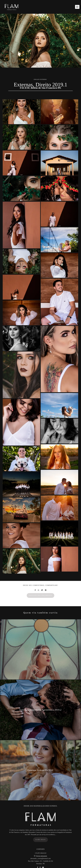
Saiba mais (40, 843)
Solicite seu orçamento (41, 595)
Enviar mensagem (42, 859)
